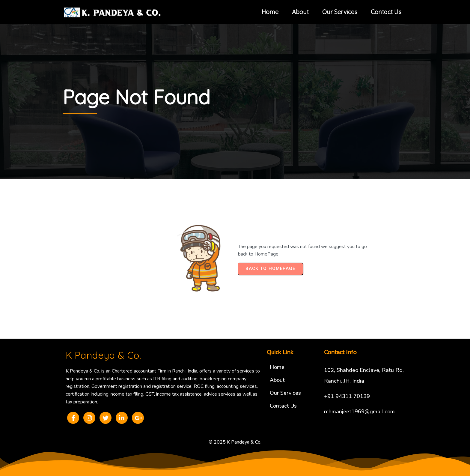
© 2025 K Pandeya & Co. (235, 442)
